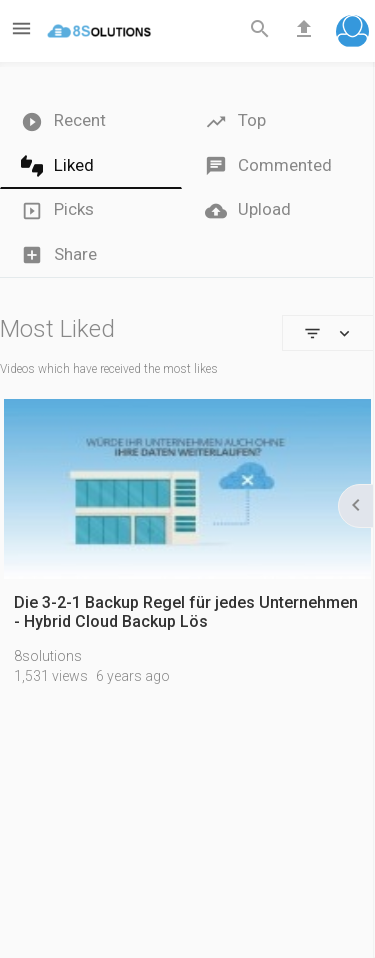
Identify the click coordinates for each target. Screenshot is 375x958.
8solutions (48, 656)
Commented (268, 166)
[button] (352, 33)
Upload (248, 210)
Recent (63, 121)
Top (235, 121)
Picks (57, 210)
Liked (57, 166)
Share (59, 255)
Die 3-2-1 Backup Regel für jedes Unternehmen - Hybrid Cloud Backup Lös (186, 612)
